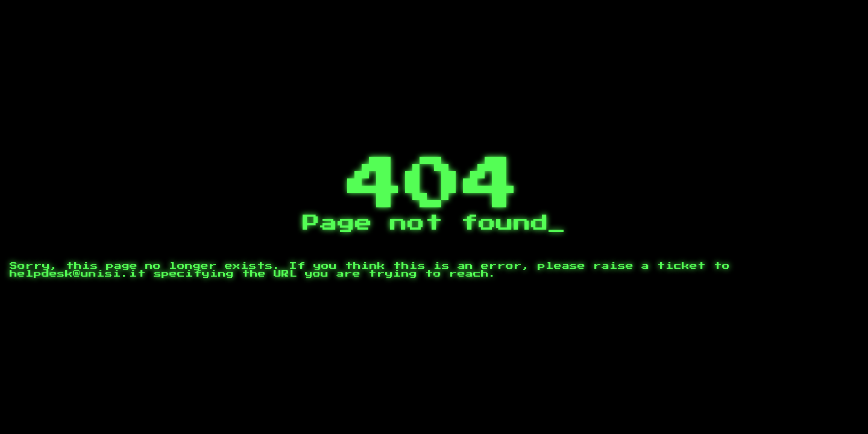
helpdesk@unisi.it (78, 274)
